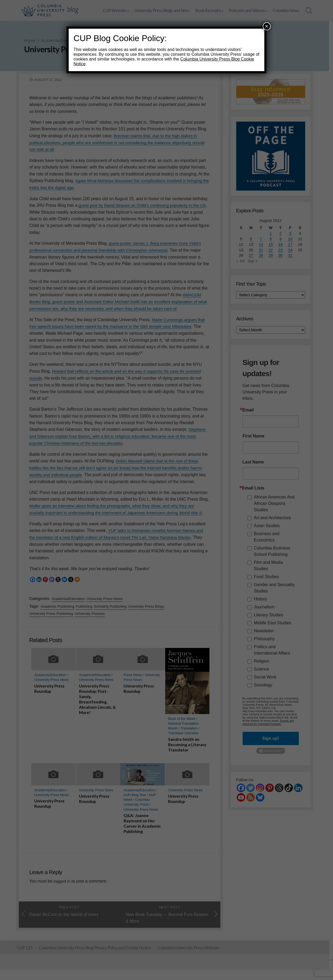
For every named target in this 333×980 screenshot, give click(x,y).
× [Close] (267, 26)
